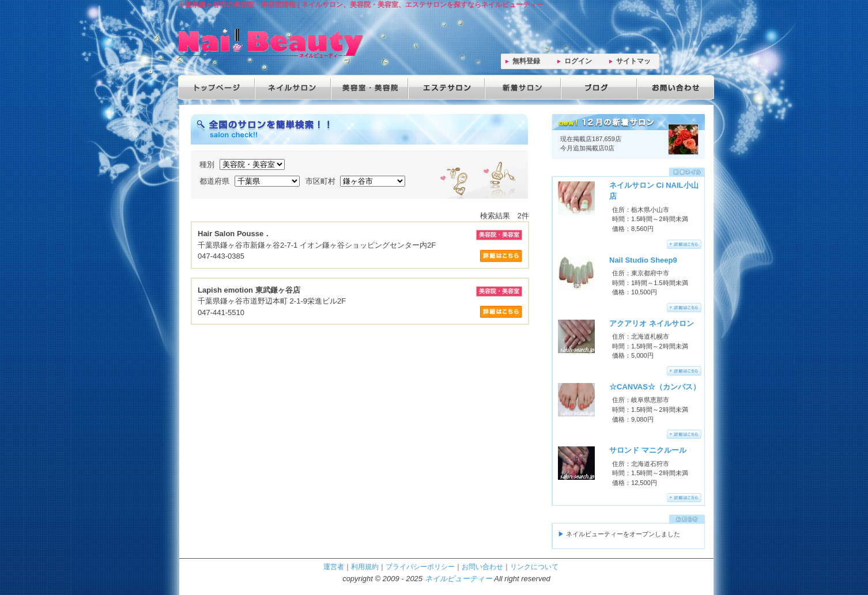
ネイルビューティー (458, 579)
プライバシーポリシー (420, 566)
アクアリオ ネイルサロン (652, 323)
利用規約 (365, 566)
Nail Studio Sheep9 (643, 260)
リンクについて (534, 566)
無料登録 (526, 61)
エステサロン (444, 87)
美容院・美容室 (368, 87)
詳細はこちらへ (684, 244)
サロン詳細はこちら (501, 256)
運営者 (334, 566)
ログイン (578, 61)
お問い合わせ (673, 87)
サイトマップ (633, 63)
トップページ (216, 87)
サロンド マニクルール (648, 450)
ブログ (597, 87)
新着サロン (520, 87)
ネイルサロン (292, 87)
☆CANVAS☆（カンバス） (655, 387)
